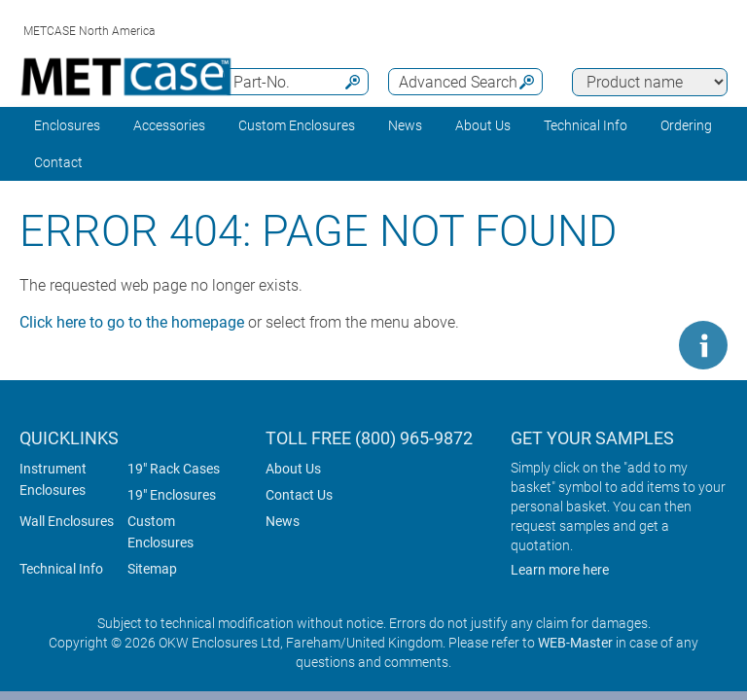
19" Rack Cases (174, 469)
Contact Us (299, 495)
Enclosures (67, 125)
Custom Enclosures (297, 125)
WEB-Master (575, 643)
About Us (293, 469)
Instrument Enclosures (53, 479)
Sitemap (152, 569)
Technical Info (61, 569)
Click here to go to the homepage (132, 322)
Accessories (169, 125)
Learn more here (560, 570)
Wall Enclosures (67, 521)
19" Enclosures (172, 495)
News (405, 125)
